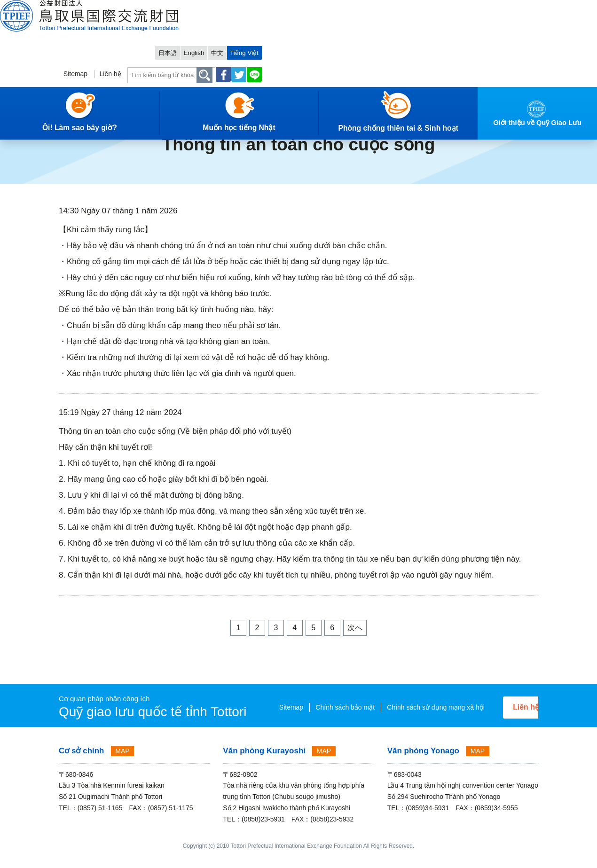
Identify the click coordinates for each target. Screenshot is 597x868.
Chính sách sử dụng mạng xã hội (300, 720)
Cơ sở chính (82, 764)
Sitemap (331, 36)
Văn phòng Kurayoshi (264, 764)
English (463, 8)
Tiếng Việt (519, 8)
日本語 (433, 8)
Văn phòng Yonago (423, 764)
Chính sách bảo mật (317, 707)
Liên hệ (368, 36)
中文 (489, 8)
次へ (355, 628)
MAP (122, 764)
